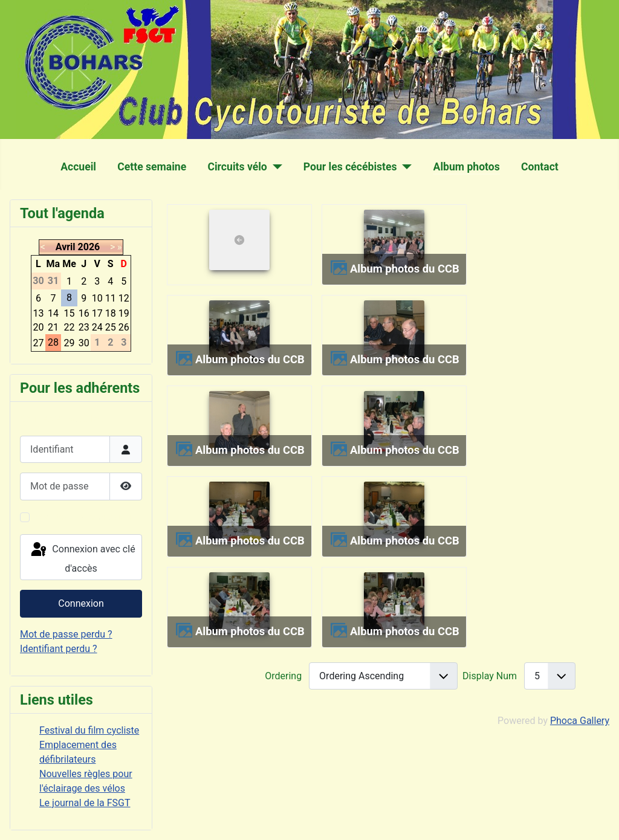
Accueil (78, 167)
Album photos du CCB (405, 269)
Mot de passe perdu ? (66, 634)
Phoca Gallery (580, 721)
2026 (89, 247)
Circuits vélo (237, 167)
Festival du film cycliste (89, 730)
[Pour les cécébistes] (405, 167)
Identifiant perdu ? (59, 649)
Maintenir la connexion (83, 517)
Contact (540, 167)
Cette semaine (152, 167)
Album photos (467, 167)
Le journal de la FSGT (85, 803)
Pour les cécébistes (350, 167)
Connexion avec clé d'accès (82, 557)
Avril (66, 247)
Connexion (81, 603)
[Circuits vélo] (275, 167)
